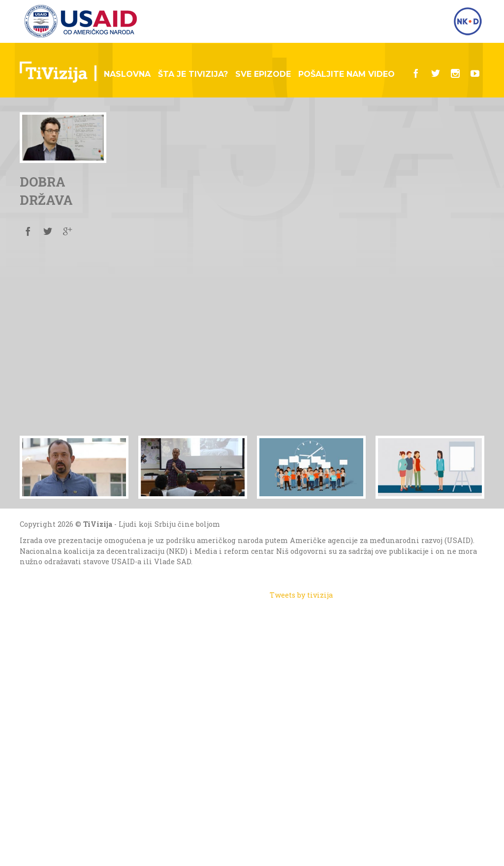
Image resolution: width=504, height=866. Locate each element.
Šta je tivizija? (193, 74)
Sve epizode (263, 74)
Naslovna (127, 74)
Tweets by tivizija (301, 595)
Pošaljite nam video (346, 74)
